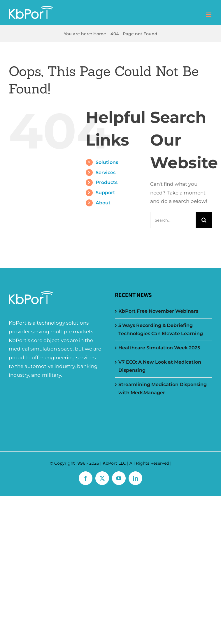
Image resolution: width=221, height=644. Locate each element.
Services (106, 172)
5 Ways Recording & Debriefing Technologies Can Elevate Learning (161, 329)
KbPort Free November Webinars (158, 311)
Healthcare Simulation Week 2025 (159, 348)
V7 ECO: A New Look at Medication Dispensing (160, 366)
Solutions (107, 162)
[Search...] (173, 220)
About (103, 203)
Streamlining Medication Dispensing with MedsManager (163, 389)
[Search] (204, 220)
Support (105, 193)
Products (107, 182)
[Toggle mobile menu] (209, 15)
